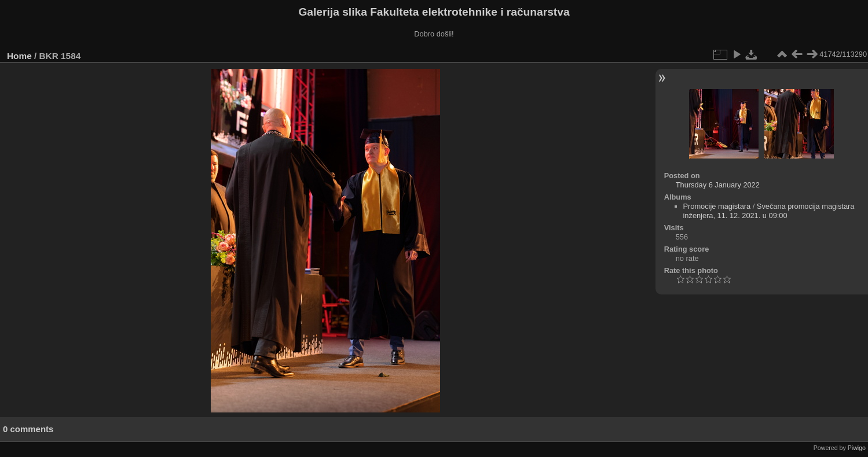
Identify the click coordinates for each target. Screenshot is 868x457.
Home (19, 56)
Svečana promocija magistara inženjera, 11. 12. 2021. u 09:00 (769, 211)
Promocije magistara (717, 206)
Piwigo (857, 448)
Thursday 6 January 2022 (718, 185)
